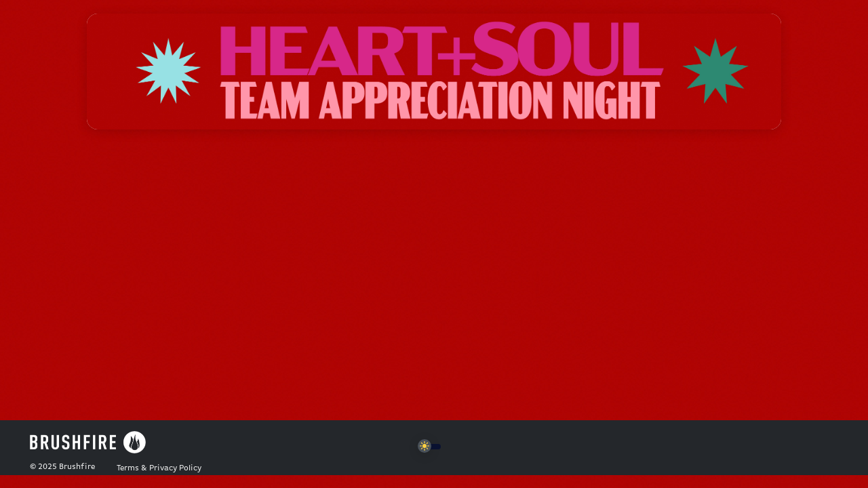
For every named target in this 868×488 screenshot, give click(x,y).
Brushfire (77, 467)
